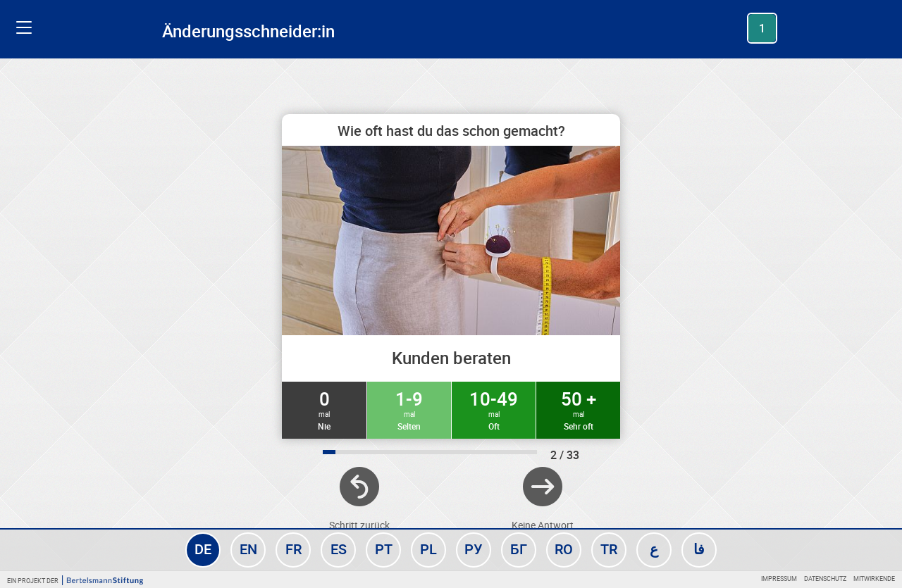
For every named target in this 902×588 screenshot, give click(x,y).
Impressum (779, 578)
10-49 (494, 409)
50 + (578, 409)
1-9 (409, 409)
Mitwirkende (874, 578)
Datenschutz (825, 578)
